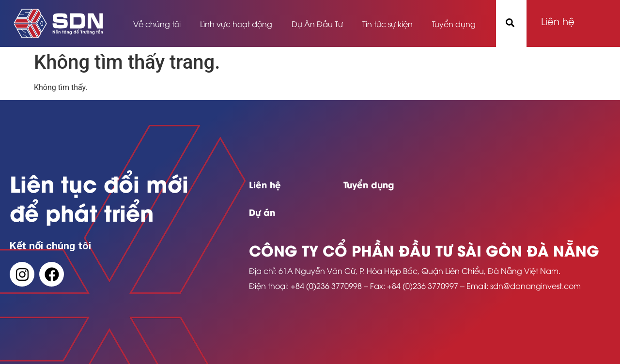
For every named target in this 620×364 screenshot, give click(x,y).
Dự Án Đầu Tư (317, 24)
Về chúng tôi (157, 24)
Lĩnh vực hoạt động (236, 24)
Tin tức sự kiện (387, 24)
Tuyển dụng (454, 24)
